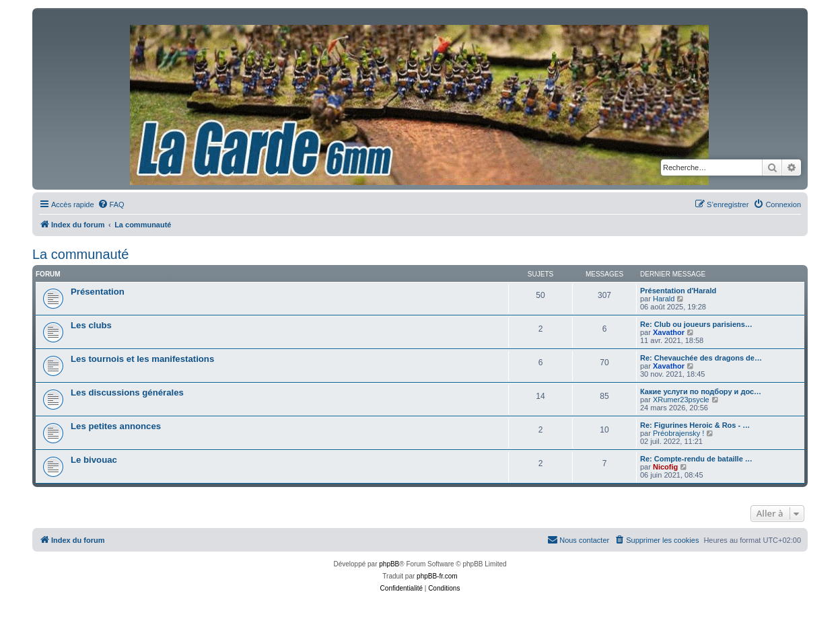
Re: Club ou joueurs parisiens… (696, 324)
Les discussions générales (127, 392)
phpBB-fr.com (437, 576)
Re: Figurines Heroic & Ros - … (695, 425)
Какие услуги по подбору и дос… (701, 391)
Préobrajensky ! (678, 433)
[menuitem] (111, 204)
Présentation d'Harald (678, 291)
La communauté (80, 254)
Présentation (98, 292)
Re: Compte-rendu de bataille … (696, 459)
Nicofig (665, 467)
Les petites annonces (116, 426)
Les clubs (91, 325)
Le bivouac (94, 460)
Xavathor (669, 332)
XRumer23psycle (681, 400)
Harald (664, 299)
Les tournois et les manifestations (142, 359)
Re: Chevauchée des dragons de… (701, 358)
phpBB (389, 564)
